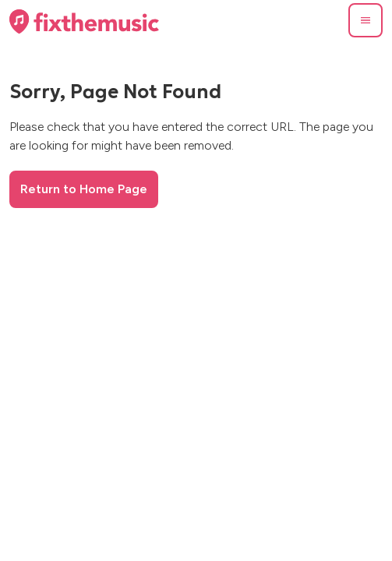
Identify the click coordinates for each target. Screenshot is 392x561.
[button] (366, 20)
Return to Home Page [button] (84, 189)
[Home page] (84, 22)
